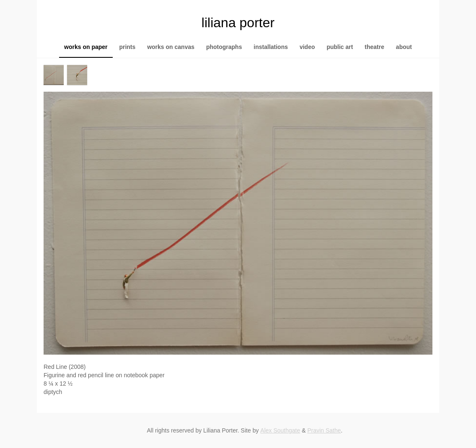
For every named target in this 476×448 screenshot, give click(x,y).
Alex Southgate (280, 430)
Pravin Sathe (324, 430)
